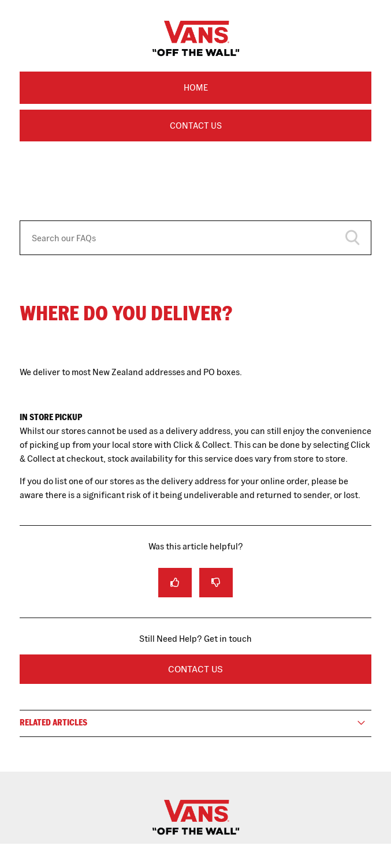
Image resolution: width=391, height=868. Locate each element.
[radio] (175, 583)
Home (196, 87)
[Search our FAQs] (195, 238)
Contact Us (196, 126)
